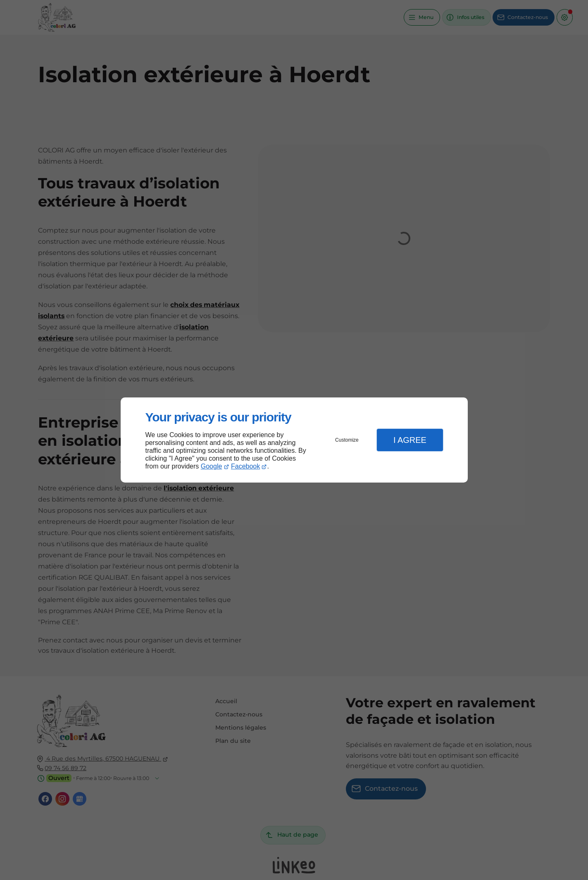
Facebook (245, 466)
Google (212, 466)
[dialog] (294, 440)
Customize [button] (347, 440)
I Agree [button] (410, 440)
